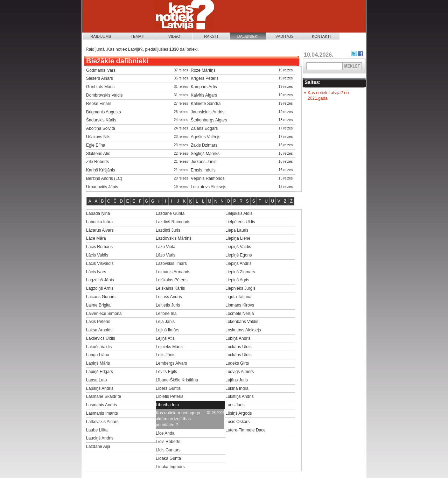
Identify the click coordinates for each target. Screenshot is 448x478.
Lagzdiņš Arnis (100, 288)
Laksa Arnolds (99, 330)
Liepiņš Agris (237, 280)
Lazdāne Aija (98, 447)
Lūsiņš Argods (239, 413)
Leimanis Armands (173, 272)
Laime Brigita (98, 305)
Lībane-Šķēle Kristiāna (177, 380)
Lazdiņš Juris (168, 230)
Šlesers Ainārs (100, 78)
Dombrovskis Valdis (104, 95)
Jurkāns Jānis (204, 162)
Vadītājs (285, 36)
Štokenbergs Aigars (209, 120)
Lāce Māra (96, 238)
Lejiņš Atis (165, 338)
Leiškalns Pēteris (172, 280)
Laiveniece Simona (104, 314)
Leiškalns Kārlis (170, 288)
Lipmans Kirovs (240, 305)
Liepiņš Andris (239, 263)
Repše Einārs (99, 104)
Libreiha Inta (167, 405)
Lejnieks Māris (169, 347)
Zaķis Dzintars (204, 145)
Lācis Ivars (96, 272)
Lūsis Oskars (237, 422)
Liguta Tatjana (239, 297)
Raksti (211, 36)
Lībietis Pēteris (170, 396)
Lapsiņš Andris (100, 388)
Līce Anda (165, 433)
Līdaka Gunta (168, 458)
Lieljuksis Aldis (239, 213)
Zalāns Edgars (204, 128)
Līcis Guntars (168, 450)
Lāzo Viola (166, 247)
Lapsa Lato (96, 380)
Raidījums (101, 36)
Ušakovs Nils (98, 137)
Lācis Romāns (99, 247)
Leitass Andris (169, 297)
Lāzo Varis (166, 255)
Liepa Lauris (237, 230)
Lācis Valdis (97, 255)
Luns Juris (235, 405)
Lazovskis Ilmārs (171, 263)
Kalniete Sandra (206, 104)
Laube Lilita (97, 430)
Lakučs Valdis (99, 347)
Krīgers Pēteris (205, 78)
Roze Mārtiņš (203, 70)
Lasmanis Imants (102, 413)
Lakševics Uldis (101, 338)
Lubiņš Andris (238, 338)
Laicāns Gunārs (101, 297)
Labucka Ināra (99, 222)
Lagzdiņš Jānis (100, 280)
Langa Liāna (98, 355)
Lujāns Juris (237, 380)
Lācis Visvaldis (100, 263)
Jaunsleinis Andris (208, 112)
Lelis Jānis (166, 355)
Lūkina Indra (237, 388)
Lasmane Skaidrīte (104, 396)
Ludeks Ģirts (237, 363)
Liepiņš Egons (239, 255)
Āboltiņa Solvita (101, 128)
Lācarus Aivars (100, 230)
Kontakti (321, 36)
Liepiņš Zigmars (240, 272)
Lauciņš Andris (100, 438)
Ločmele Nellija (240, 314)
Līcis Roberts (168, 442)
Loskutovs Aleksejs (208, 187)
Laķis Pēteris (98, 322)
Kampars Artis (204, 87)
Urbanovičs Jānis (102, 187)
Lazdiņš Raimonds (173, 222)
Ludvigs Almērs (240, 372)
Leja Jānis (165, 322)
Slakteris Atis (98, 154)
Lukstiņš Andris (240, 396)
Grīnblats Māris (100, 87)
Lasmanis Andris (101, 405)
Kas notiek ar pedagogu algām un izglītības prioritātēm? (178, 419)
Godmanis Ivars (101, 70)
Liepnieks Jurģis (240, 288)
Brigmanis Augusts (103, 112)
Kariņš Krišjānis (101, 170)
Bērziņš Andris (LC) (104, 178)
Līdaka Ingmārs (170, 467)
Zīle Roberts (97, 162)
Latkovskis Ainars (102, 422)
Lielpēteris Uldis (240, 222)
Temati (138, 36)
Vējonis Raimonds (208, 178)
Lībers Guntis (168, 388)
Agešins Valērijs (205, 137)
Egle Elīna (96, 145)
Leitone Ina (166, 314)
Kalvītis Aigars (204, 95)
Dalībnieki (248, 36)
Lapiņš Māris (98, 363)
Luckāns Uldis (239, 347)
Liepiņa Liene (238, 238)
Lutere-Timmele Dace (246, 430)
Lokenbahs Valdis (242, 322)
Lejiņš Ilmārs (167, 330)
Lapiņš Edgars (100, 372)
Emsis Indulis (203, 170)
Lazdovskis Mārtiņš (174, 238)
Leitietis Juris (168, 305)
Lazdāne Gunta (170, 213)
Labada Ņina (98, 213)
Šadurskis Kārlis (101, 120)
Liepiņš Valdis (238, 247)
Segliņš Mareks (205, 154)
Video (174, 36)
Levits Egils (166, 372)
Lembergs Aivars (171, 363)
